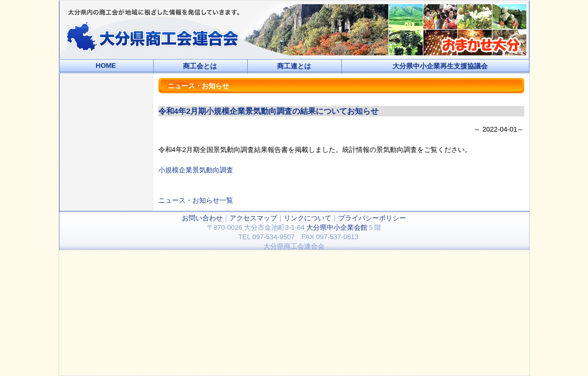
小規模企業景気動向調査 (196, 170)
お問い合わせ (202, 218)
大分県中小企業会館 (337, 227)
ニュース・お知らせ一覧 (196, 200)
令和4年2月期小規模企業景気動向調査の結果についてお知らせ (269, 111)
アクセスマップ (253, 218)
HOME (106, 66)
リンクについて (308, 218)
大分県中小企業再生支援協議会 (440, 66)
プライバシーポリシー (372, 218)
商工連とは (294, 66)
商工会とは (200, 66)
